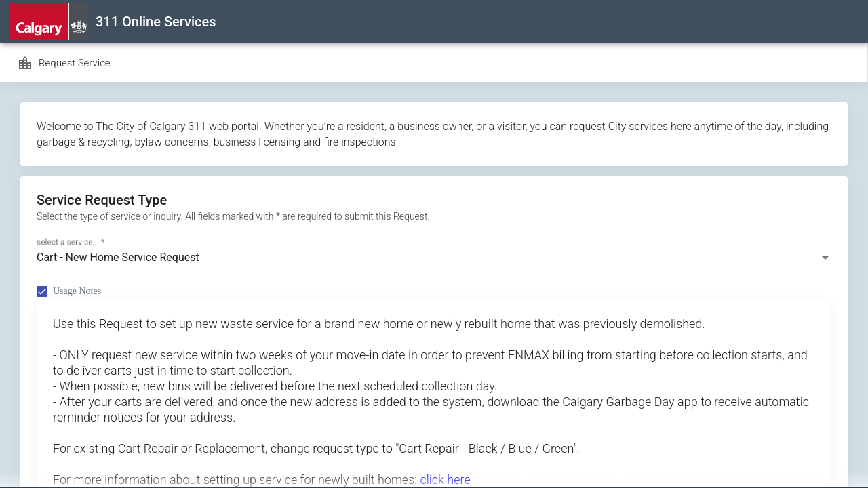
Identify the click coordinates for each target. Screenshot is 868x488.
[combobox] (434, 258)
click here (445, 480)
